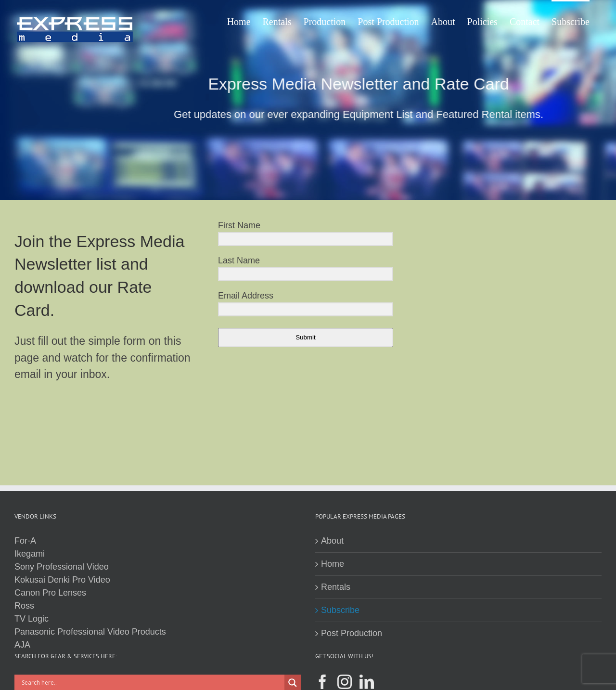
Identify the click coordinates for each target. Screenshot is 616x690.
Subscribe (340, 610)
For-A (25, 541)
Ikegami (30, 554)
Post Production (352, 633)
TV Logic (32, 619)
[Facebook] (322, 682)
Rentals (336, 587)
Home (333, 564)
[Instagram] (345, 682)
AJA (22, 645)
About (332, 541)
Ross (24, 606)
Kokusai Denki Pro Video (62, 580)
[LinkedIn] (367, 682)
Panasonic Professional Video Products (90, 632)
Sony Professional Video (62, 567)
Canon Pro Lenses (50, 593)
